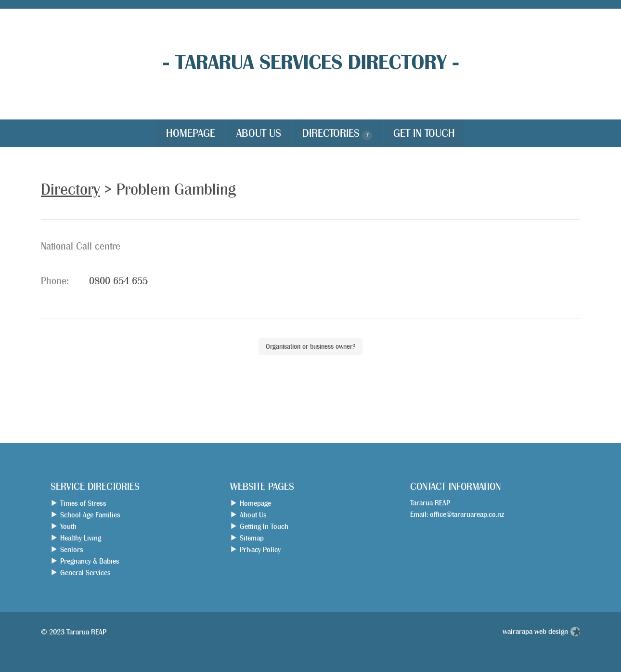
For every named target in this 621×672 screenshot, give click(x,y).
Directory (71, 189)
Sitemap (252, 538)
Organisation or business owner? (310, 346)
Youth (68, 526)
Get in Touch (424, 133)
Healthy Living (81, 538)
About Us (259, 133)
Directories (337, 134)
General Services (85, 573)
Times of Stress (83, 503)
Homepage (191, 133)
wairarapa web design (535, 631)
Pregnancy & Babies (90, 561)
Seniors (72, 549)
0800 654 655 (118, 281)
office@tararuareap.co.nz (467, 514)
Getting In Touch (264, 526)
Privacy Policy (260, 549)
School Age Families (90, 515)
